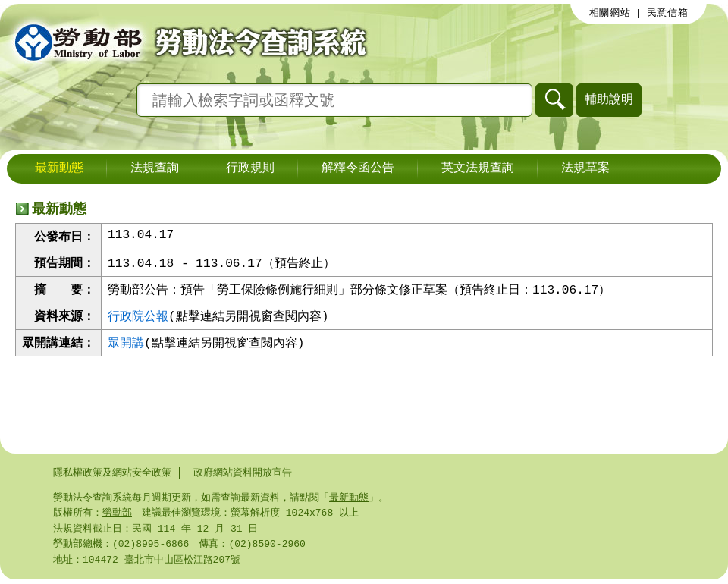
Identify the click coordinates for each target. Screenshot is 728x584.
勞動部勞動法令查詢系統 (186, 42)
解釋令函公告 (358, 168)
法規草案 (585, 168)
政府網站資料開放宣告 (243, 473)
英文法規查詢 (478, 168)
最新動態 (59, 168)
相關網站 (610, 13)
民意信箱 (668, 13)
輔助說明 (609, 99)
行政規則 (250, 168)
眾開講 (126, 346)
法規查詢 (155, 168)
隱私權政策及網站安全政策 (112, 473)
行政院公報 (138, 319)
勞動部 (117, 514)
